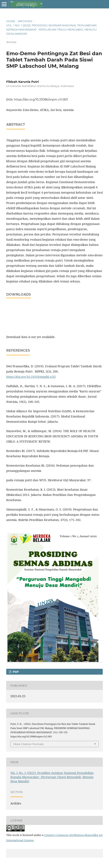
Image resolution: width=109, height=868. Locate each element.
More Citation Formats (28, 744)
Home (11, 21)
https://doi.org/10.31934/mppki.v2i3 (31, 377)
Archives (25, 21)
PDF (15, 672)
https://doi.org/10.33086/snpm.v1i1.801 (41, 100)
